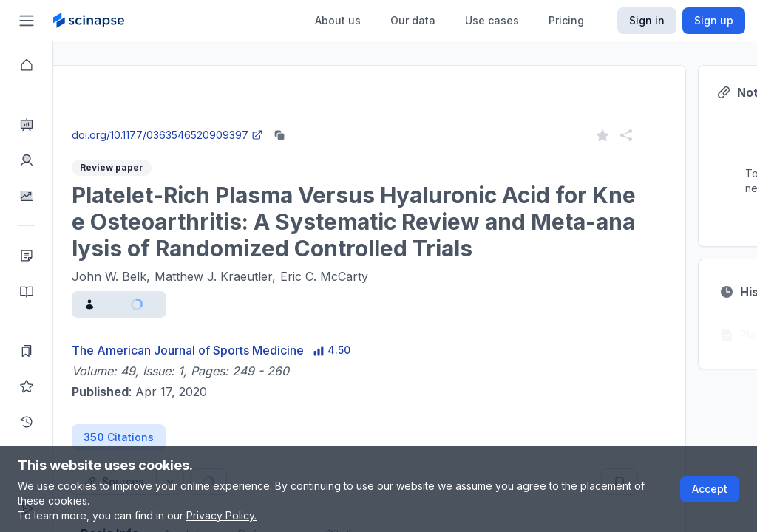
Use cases (492, 20)
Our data (413, 20)
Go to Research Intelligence (315, 121)
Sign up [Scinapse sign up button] (714, 20)
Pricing (566, 20)
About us (338, 20)
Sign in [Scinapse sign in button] (647, 20)
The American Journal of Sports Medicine (241, 350)
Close (193, 121)
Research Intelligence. (331, 88)
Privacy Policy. (221, 515)
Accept (710, 489)
